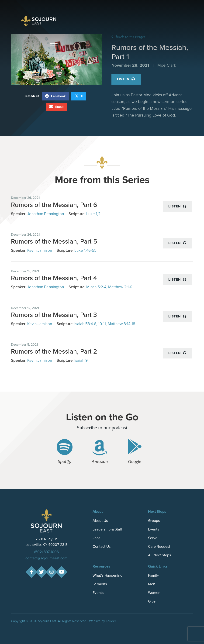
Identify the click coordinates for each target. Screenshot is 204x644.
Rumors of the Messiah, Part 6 (54, 205)
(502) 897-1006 (47, 552)
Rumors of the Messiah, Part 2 (54, 351)
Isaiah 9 (81, 360)
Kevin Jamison (40, 250)
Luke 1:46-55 (85, 250)
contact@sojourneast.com (46, 558)
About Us (100, 521)
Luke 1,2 (93, 214)
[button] (54, 45)
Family (153, 575)
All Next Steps (159, 555)
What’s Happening (107, 575)
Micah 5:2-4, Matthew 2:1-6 (109, 287)
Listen (126, 79)
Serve (153, 538)
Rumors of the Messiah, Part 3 (54, 315)
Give (152, 601)
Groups (154, 521)
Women (154, 593)
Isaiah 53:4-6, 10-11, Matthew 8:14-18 (105, 324)
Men (152, 584)
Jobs (96, 538)
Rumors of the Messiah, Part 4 (54, 278)
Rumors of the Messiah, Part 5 (54, 241)
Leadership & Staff (107, 529)
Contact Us (102, 546)
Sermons (100, 584)
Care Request (159, 546)
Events (154, 529)
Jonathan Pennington (46, 214)
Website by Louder (103, 621)
